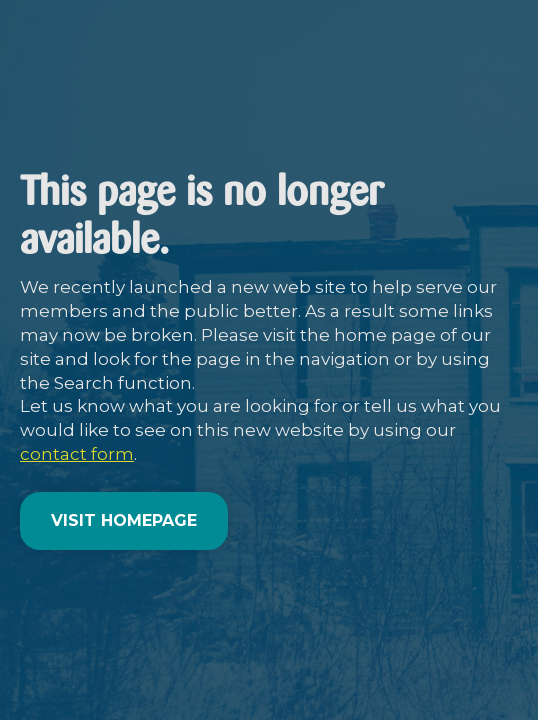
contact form (77, 454)
